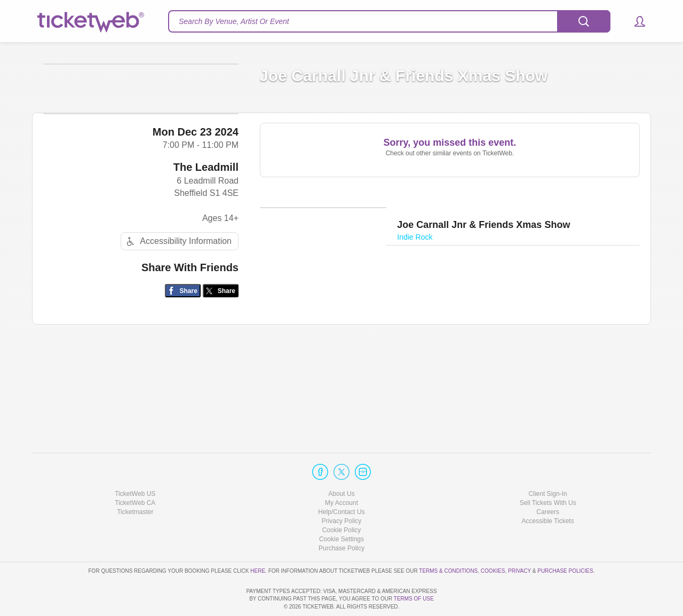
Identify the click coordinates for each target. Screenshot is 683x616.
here (258, 540)
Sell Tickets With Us (548, 472)
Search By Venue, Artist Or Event (234, 21)
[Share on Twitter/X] (221, 385)
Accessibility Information (178, 335)
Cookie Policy (342, 500)
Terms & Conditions (448, 540)
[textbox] (389, 21)
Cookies (493, 540)
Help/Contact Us (341, 481)
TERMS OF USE (414, 599)
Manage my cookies (342, 509)
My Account (341, 472)
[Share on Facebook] (183, 385)
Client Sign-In (548, 463)
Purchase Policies (565, 540)
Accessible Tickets (548, 491)
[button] (635, 21)
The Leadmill (206, 262)
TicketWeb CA (135, 472)
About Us (341, 463)
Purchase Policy (341, 518)
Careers (548, 481)
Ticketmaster (135, 481)
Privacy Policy (342, 491)
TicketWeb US (135, 463)
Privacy (519, 540)
